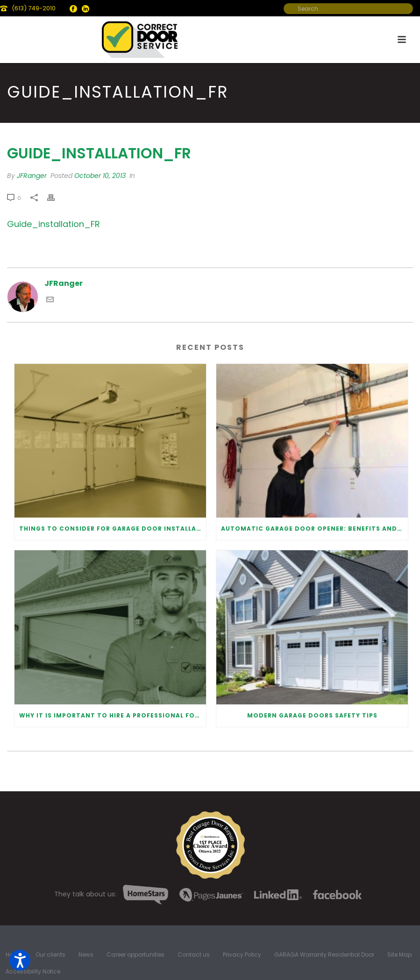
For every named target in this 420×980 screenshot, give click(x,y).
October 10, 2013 (100, 176)
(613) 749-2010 (34, 8)
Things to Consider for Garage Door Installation (113, 529)
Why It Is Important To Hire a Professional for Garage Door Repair (113, 715)
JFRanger (32, 176)
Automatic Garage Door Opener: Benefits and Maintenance (314, 529)
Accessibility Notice (33, 972)
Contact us (194, 955)
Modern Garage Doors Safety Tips (312, 715)
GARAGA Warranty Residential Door (324, 955)
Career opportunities (135, 955)
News (86, 955)
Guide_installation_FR (53, 224)
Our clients (50, 955)
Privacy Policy (242, 955)
